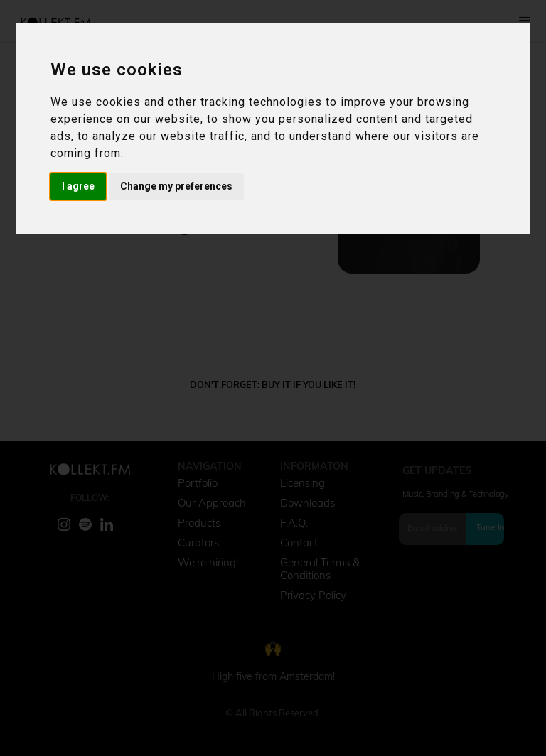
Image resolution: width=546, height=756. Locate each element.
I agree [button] (78, 186)
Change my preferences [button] (176, 186)
